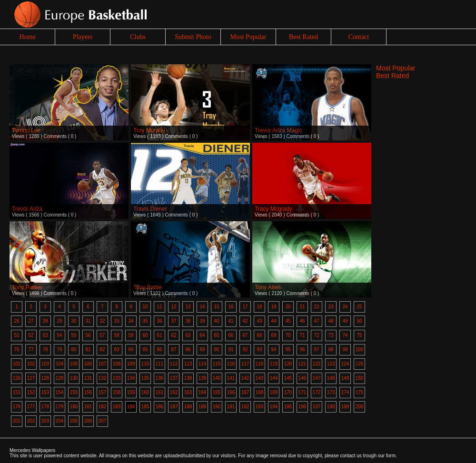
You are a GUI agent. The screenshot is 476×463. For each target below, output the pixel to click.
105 (74, 364)
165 (217, 392)
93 (259, 350)
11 (159, 307)
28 (45, 321)
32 (102, 321)
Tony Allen (268, 287)
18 (259, 307)
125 (360, 364)
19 (273, 307)
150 (360, 378)
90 (216, 350)
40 (216, 321)
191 (231, 407)
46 (302, 321)
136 (160, 378)
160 (145, 392)
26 (16, 321)
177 (31, 407)
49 (345, 321)
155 (74, 392)
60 (145, 335)
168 (260, 392)
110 (145, 364)
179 (60, 407)
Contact (359, 37)
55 (74, 335)
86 (159, 350)
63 (188, 335)
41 (231, 321)
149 (345, 378)
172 (317, 392)
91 (231, 350)
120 (288, 364)
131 (88, 378)
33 (116, 321)
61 (159, 335)
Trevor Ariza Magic (278, 130)
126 (17, 378)
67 (245, 335)
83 (116, 350)
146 (302, 378)
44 (273, 321)
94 (273, 350)
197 (317, 407)
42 (245, 321)
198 (331, 407)
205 (74, 421)
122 (317, 364)
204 (60, 421)
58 (116, 335)
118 (260, 364)
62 (174, 335)
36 (159, 321)
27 (31, 321)
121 (302, 364)
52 (31, 335)
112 (174, 364)
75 (359, 335)
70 (288, 335)
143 (260, 378)
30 (74, 321)
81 (88, 350)
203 (45, 421)
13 (188, 307)
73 (331, 335)
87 (174, 350)
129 (60, 378)
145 (288, 378)
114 (203, 364)
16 (231, 307)
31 (88, 321)
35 (145, 321)
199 (345, 407)
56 (88, 335)
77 (31, 350)
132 (103, 378)
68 (259, 335)
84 (131, 350)
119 (274, 364)
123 (331, 364)
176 (17, 407)
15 (216, 307)
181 (88, 407)
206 (88, 421)
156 (88, 392)
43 (259, 321)
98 (331, 350)
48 (331, 321)
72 (316, 335)
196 (302, 407)
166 (231, 392)
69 (273, 335)
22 (316, 307)
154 (60, 392)
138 (188, 378)
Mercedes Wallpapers (32, 450)
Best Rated (303, 37)
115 (217, 364)
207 (103, 421)
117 (245, 364)
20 (288, 307)
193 (260, 407)
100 (360, 350)
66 (231, 335)
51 (16, 335)
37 (174, 321)
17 (245, 307)
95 (288, 350)
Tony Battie (147, 287)
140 (217, 378)
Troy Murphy (149, 130)
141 (231, 378)
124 (345, 364)
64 (202, 335)
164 (203, 392)
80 (74, 350)
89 (202, 350)
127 (31, 378)
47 (316, 321)
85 (145, 350)
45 (288, 321)
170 (288, 392)
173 (331, 392)
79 (59, 350)
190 (217, 407)
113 (188, 364)
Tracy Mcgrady (273, 209)
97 (316, 350)
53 (45, 335)
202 (31, 421)
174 (345, 392)
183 (117, 407)
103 (45, 364)
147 (317, 378)
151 (17, 392)
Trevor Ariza (27, 209)
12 (174, 307)
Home (27, 37)
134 (131, 378)
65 (216, 335)
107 (103, 364)
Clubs (138, 37)
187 (174, 407)
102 (31, 364)
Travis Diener (150, 209)
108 (117, 364)
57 (102, 335)
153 (45, 392)
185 (145, 407)
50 (359, 321)
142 (245, 378)
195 (288, 407)
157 (103, 392)
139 (203, 378)
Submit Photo (193, 37)
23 (331, 307)
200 (360, 407)
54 (59, 335)
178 (45, 407)
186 (160, 407)
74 (345, 335)
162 (174, 392)
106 (88, 364)
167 (245, 392)
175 (360, 392)
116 (231, 364)
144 (274, 378)
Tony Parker (27, 287)
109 (131, 364)
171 (302, 392)
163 (188, 392)
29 (59, 321)
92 (245, 350)
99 (345, 350)
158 (117, 392)
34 (131, 321)
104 (60, 364)
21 (302, 307)
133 (117, 378)
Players (83, 37)
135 (145, 378)
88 (188, 350)
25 (359, 307)
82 (102, 350)
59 (131, 335)
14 (202, 307)
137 (174, 378)
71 (302, 335)
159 (131, 392)
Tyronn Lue (26, 130)
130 (74, 378)
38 (188, 321)
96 (302, 350)
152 (31, 392)
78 (45, 350)
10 (145, 307)
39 (202, 321)
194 (274, 407)
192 (245, 407)
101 (17, 364)
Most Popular (248, 37)
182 (103, 407)
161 (160, 392)
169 (274, 392)
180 (74, 407)
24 (345, 307)
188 (188, 407)
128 (45, 378)
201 (17, 421)
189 (203, 407)
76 (16, 350)
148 (331, 378)
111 (160, 364)
